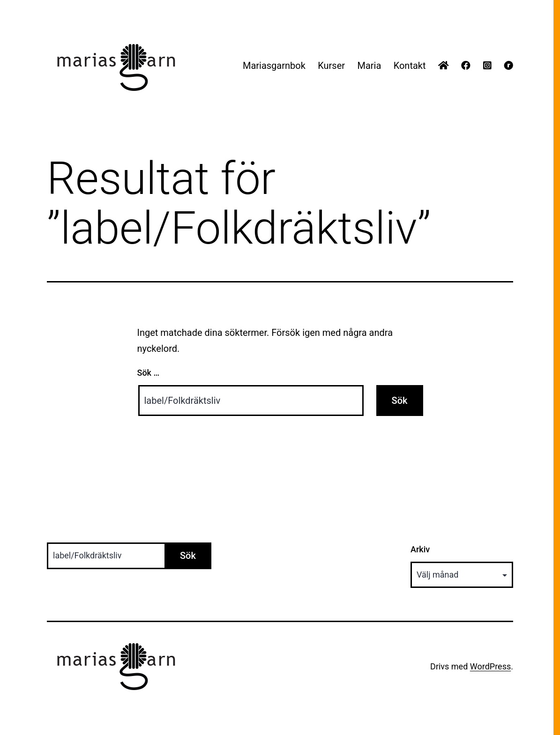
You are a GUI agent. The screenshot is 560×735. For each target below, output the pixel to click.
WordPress (490, 666)
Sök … (149, 373)
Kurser (331, 66)
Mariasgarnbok (274, 66)
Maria (369, 66)
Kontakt (410, 66)
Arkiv (420, 549)
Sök (188, 556)
